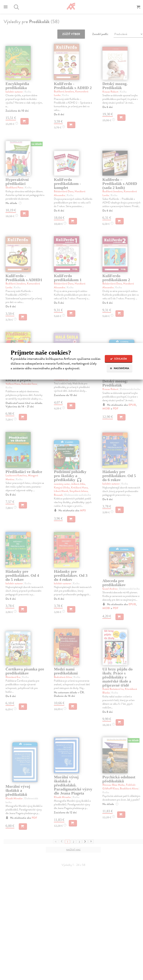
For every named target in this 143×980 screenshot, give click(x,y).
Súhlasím (118, 359)
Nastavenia (119, 368)
